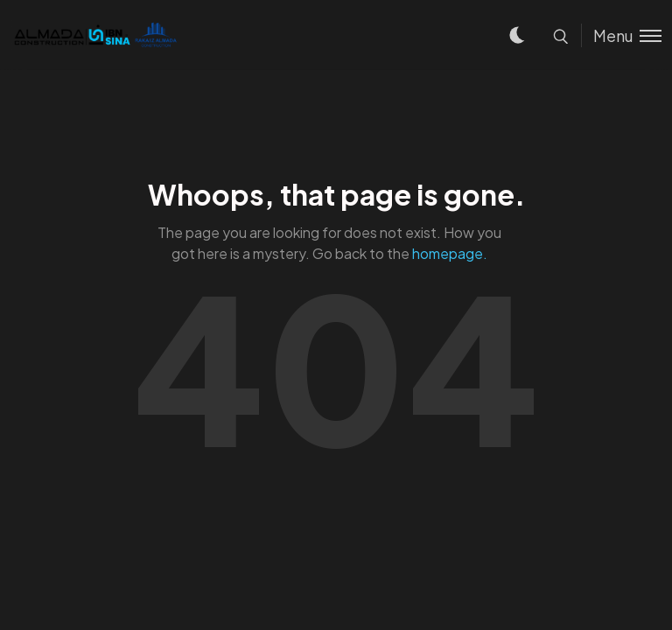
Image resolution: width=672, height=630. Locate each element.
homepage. (450, 253)
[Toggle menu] (621, 35)
